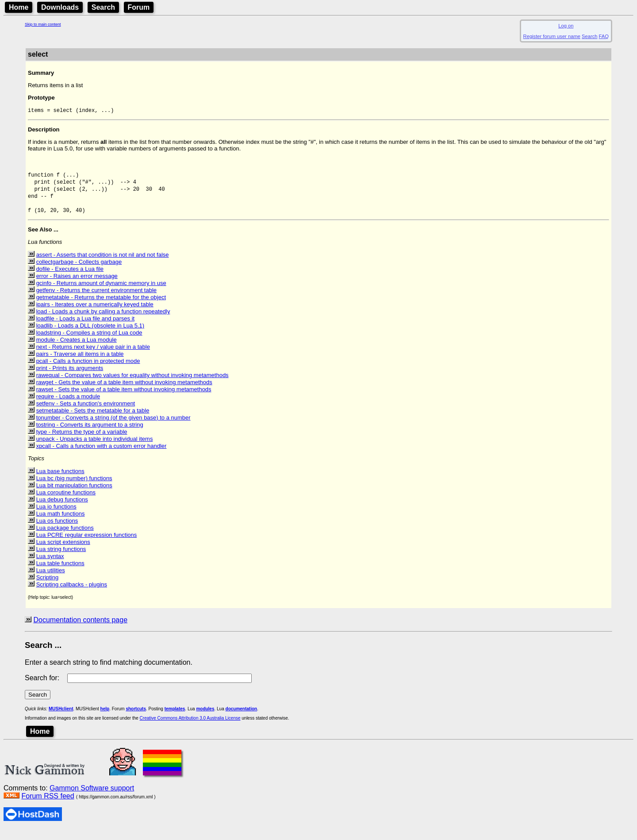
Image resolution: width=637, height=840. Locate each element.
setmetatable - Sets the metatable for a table (93, 421)
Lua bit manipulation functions (74, 495)
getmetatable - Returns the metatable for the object (101, 307)
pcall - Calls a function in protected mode (88, 371)
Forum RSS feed (48, 806)
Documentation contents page (80, 630)
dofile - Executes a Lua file (70, 279)
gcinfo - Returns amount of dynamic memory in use (101, 293)
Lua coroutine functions (66, 503)
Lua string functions (61, 559)
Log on (566, 26)
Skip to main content (43, 24)
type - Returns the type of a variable (82, 442)
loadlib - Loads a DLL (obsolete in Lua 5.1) (90, 336)
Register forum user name (552, 36)
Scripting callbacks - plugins (72, 595)
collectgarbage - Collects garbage (79, 272)
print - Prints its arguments (70, 378)
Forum (139, 7)
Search (103, 7)
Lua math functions (61, 524)
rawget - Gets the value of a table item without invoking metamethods (124, 392)
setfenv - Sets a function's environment (86, 414)
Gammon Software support (92, 798)
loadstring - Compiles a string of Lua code (89, 343)
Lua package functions (65, 538)
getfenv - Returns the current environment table (96, 300)
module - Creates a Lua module (77, 350)
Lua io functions (56, 517)
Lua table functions (60, 573)
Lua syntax (50, 566)
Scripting (48, 588)
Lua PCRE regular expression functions (87, 545)
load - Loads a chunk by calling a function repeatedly (103, 322)
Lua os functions (57, 531)
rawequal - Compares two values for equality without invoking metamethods (132, 385)
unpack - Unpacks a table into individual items (95, 449)
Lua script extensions (63, 552)
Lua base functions (60, 481)
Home (19, 7)
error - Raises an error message (77, 286)
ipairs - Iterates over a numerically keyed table (95, 314)
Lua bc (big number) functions (74, 488)
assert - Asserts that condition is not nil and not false (103, 265)
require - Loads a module (68, 407)
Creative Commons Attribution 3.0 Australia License (190, 728)
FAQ (604, 36)
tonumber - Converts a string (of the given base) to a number (113, 428)
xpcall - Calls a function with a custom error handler (102, 456)
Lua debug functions (62, 510)
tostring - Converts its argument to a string (90, 435)
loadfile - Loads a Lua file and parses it (86, 329)
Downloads (60, 7)
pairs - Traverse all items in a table (80, 364)
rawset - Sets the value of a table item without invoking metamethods (124, 399)
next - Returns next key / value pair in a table (93, 357)
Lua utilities (51, 580)
